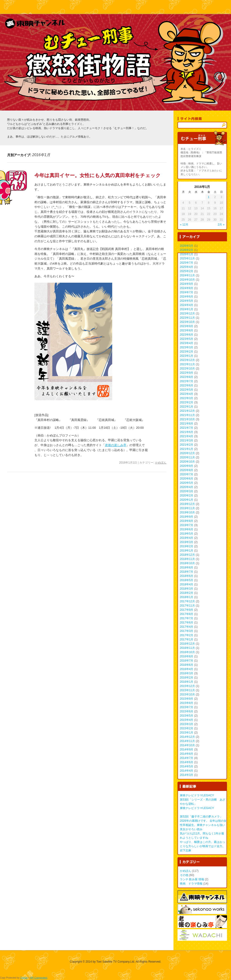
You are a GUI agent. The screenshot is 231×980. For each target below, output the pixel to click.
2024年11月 (187, 275)
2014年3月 (187, 775)
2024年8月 (187, 288)
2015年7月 (187, 707)
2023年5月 (187, 339)
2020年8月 (187, 470)
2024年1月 (187, 309)
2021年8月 (187, 424)
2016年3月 (187, 673)
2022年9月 (187, 373)
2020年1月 (187, 500)
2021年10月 (187, 419)
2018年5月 (187, 580)
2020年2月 (187, 496)
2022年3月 (187, 398)
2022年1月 (187, 407)
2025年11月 (187, 258)
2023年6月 (187, 335)
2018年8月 (187, 567)
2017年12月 (187, 601)
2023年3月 (187, 347)
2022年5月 (187, 390)
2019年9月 (187, 517)
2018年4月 (187, 584)
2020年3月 (187, 491)
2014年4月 (187, 771)
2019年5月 (187, 534)
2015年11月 (187, 690)
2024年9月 (187, 284)
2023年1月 (187, 356)
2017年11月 (187, 606)
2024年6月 (187, 297)
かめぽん (161, 463)
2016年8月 (187, 656)
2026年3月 (187, 246)
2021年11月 (187, 415)
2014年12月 (187, 737)
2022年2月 (187, 402)
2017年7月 (187, 618)
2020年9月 (187, 466)
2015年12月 (187, 686)
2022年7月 (187, 381)
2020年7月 (187, 474)
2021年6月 (187, 432)
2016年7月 (187, 661)
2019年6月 (187, 529)
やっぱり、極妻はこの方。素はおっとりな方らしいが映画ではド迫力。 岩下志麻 (202, 846)
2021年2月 (187, 445)
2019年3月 (187, 542)
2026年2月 (187, 250)
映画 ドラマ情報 (191, 884)
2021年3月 (187, 440)
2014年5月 (187, 766)
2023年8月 (187, 330)
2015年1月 (187, 733)
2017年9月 (187, 610)
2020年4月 (187, 487)
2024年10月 (187, 280)
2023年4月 (187, 343)
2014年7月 (187, 758)
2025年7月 (187, 263)
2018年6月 (187, 576)
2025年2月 (187, 271)
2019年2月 (187, 546)
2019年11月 (187, 508)
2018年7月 (187, 572)
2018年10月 (187, 563)
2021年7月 (187, 428)
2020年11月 (187, 457)
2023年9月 (187, 326)
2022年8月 (187, 377)
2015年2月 (187, 728)
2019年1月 (187, 551)
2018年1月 (187, 597)
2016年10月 (187, 652)
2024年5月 (187, 301)
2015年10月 (187, 694)
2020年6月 (187, 479)
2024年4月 (187, 305)
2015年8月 (187, 703)
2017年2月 (187, 635)
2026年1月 (187, 254)
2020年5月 (187, 483)
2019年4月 (187, 538)
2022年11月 (187, 364)
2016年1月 (187, 682)
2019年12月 (187, 504)
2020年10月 (187, 462)
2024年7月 (187, 292)
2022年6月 (187, 385)
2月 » (221, 225)
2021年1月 (187, 449)
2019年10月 (187, 512)
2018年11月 (187, 559)
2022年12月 (187, 360)
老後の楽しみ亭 (116, 445)
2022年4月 (187, 394)
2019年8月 (187, 521)
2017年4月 (187, 627)
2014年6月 (187, 762)
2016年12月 (187, 644)
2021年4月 (187, 436)
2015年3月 (187, 724)
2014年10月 (187, 745)
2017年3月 (187, 631)
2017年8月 (187, 614)
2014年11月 (187, 741)
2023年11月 (187, 318)
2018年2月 (187, 593)
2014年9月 (187, 750)
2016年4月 (187, 669)
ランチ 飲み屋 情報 (192, 879)
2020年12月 (187, 453)
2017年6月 (187, 623)
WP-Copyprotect (39, 978)
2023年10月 (187, 322)
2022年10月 (187, 369)
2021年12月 (187, 411)
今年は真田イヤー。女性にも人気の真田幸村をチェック (98, 175)
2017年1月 (187, 639)
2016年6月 (187, 665)
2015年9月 (187, 699)
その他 (184, 875)
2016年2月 (187, 678)
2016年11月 (187, 648)
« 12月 (184, 225)
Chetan (24, 978)
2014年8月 (187, 754)
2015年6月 (187, 711)
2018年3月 (187, 589)
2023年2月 (187, 352)
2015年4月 (187, 720)
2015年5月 (187, 716)
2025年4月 (187, 267)
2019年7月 (187, 525)
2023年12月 (187, 313)
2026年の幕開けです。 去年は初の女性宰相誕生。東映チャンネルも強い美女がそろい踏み (203, 825)
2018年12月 (187, 555)
